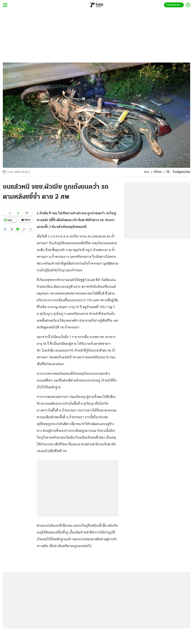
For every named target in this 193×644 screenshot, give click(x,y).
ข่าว (147, 172)
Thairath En (174, 5)
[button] (5, 229)
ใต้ (168, 172)
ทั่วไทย (158, 172)
